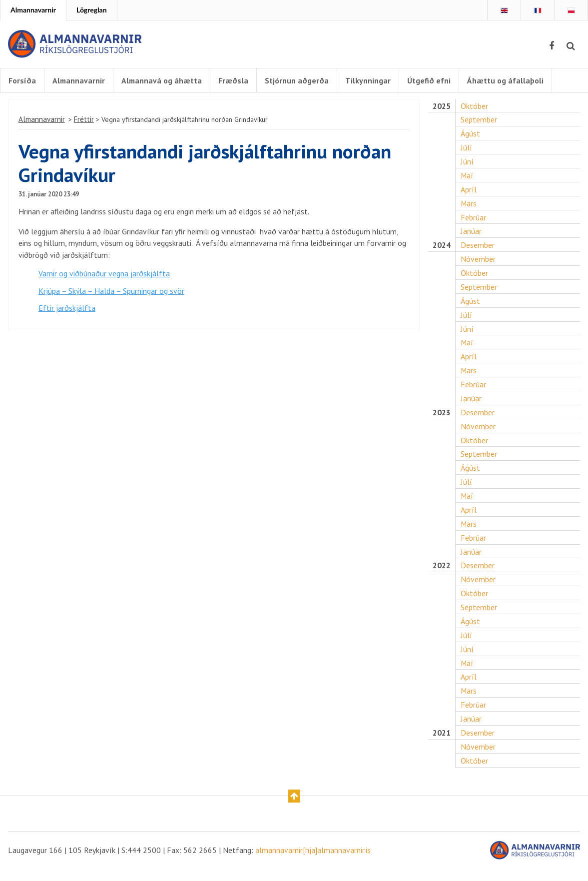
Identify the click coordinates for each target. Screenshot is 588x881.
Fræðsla (235, 80)
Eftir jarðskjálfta (67, 315)
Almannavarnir (33, 10)
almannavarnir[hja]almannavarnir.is (313, 862)
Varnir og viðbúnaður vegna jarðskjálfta (104, 280)
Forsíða (22, 80)
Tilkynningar (370, 80)
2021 (442, 744)
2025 (442, 110)
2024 (442, 251)
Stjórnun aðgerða (299, 80)
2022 (442, 575)
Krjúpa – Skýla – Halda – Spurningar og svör (111, 297)
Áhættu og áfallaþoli (507, 80)
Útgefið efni (431, 80)
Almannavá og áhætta (163, 80)
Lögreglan (92, 10)
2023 (442, 420)
